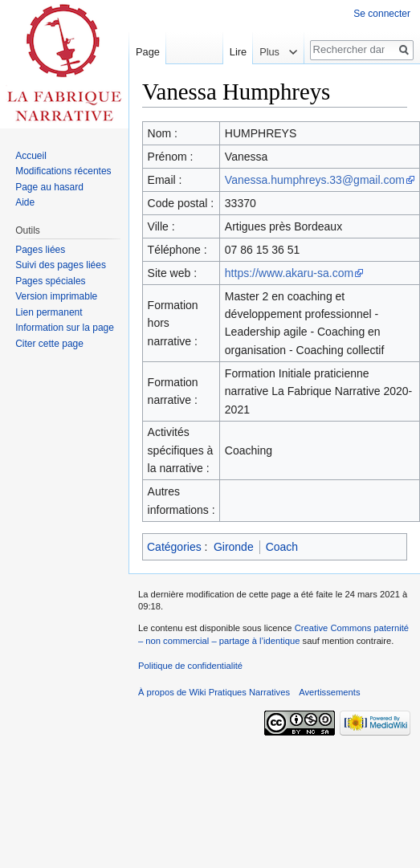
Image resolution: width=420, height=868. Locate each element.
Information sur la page (65, 328)
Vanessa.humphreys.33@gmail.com (315, 180)
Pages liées (40, 250)
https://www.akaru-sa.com (289, 273)
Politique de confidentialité (190, 666)
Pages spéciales (50, 281)
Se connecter (382, 14)
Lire (233, 52)
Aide (25, 202)
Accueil (31, 156)
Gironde (234, 547)
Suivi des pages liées (61, 265)
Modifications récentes (63, 171)
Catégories (174, 547)
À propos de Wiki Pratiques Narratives (214, 692)
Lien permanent (49, 312)
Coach (282, 547)
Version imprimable (56, 296)
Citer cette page (49, 344)
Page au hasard (49, 187)
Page (148, 52)
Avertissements (329, 692)
